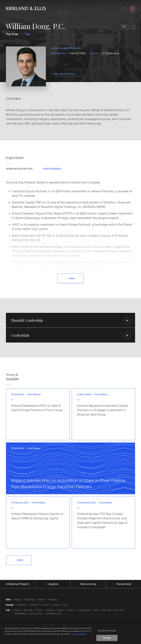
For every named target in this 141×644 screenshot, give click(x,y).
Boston (40, 610)
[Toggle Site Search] (125, 9)
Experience (15, 158)
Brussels (22, 605)
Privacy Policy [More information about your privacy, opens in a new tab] (79, 635)
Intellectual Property (18, 584)
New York (119, 610)
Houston (95, 53)
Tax (27, 34)
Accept (107, 639)
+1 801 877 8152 (77, 53)
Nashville (107, 610)
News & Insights (12, 377)
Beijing (18, 600)
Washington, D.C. (54, 614)
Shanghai (53, 600)
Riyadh (41, 600)
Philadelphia (20, 614)
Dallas (61, 610)
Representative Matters (19, 169)
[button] (70, 320)
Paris (65, 605)
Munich (56, 605)
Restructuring (88, 584)
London (46, 605)
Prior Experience (52, 169)
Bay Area (28, 610)
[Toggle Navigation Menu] (133, 9)
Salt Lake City (58, 53)
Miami (96, 610)
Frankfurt (34, 605)
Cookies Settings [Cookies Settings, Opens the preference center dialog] (107, 631)
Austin (17, 610)
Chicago (50, 610)
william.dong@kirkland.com (66, 48)
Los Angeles (84, 610)
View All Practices (64, 74)
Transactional (123, 584)
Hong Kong (29, 600)
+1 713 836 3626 (110, 53)
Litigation (53, 584)
